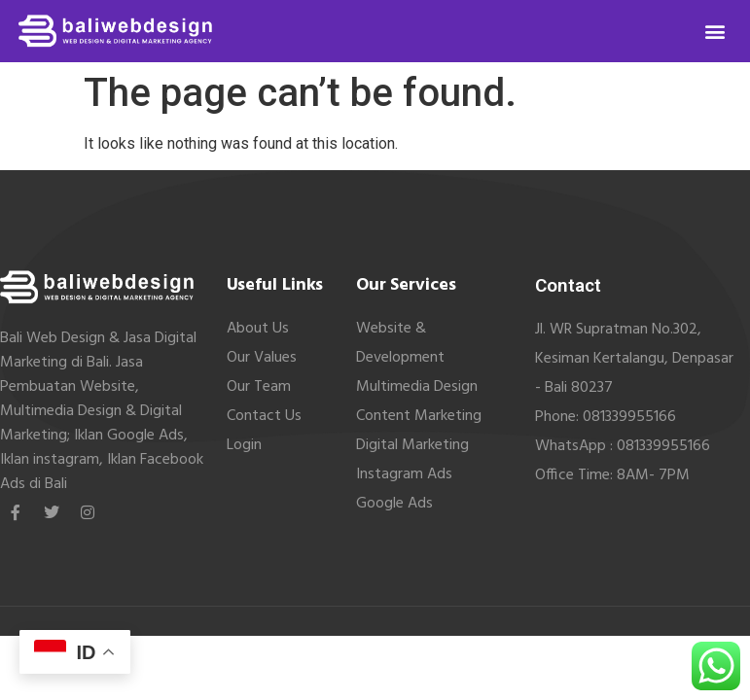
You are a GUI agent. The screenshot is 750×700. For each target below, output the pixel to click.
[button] (715, 32)
